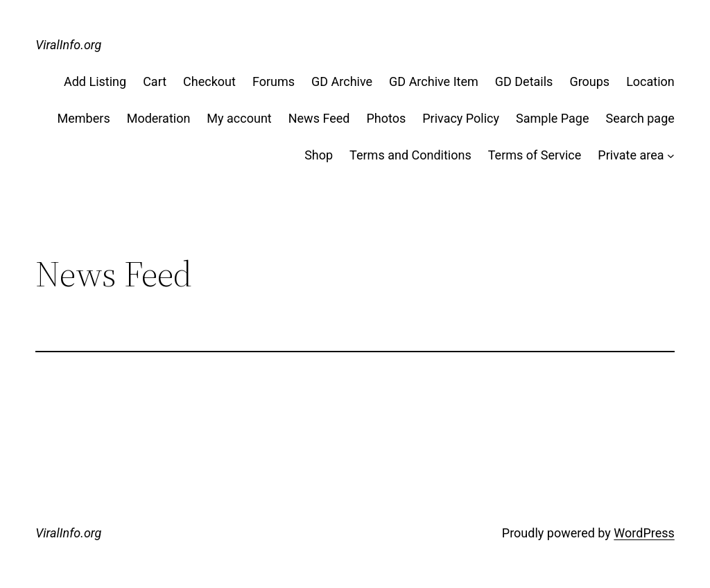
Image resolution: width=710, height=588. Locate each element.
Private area (631, 155)
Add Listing (95, 81)
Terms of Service (535, 155)
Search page (640, 118)
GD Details (524, 81)
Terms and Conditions (410, 155)
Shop (319, 155)
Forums (274, 81)
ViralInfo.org (68, 45)
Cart (155, 81)
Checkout (209, 81)
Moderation (159, 118)
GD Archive (342, 81)
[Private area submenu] (671, 156)
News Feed (319, 118)
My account (239, 118)
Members (84, 118)
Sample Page (552, 118)
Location (650, 81)
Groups (589, 81)
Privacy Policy (461, 118)
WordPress (644, 533)
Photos (386, 118)
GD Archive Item (434, 81)
